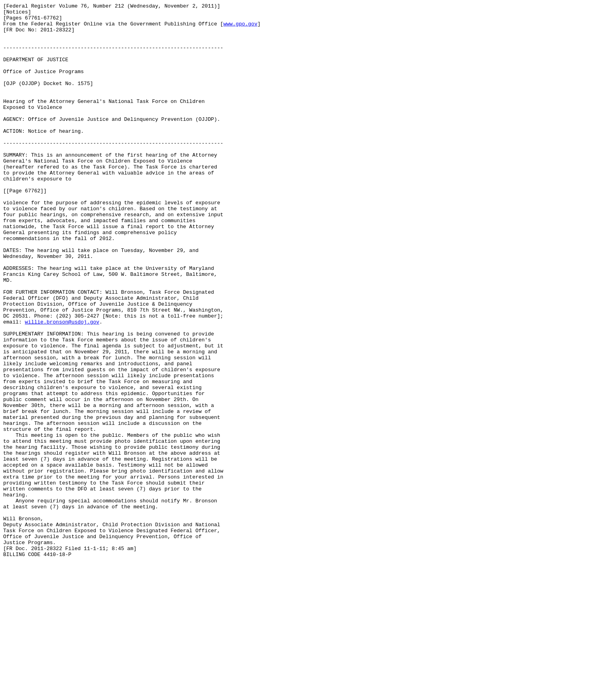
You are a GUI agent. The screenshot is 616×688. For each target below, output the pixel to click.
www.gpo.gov (240, 28)
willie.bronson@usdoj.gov (62, 386)
